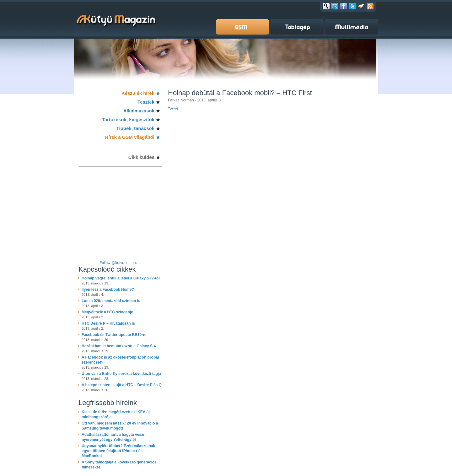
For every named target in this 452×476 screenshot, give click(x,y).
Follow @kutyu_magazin (120, 263)
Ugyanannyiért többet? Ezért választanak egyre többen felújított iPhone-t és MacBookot (118, 451)
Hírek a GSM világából (130, 137)
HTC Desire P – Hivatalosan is (108, 323)
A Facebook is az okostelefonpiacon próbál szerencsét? (120, 360)
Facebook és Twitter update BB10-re (114, 335)
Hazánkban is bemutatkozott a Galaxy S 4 (119, 346)
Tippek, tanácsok (135, 128)
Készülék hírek (138, 93)
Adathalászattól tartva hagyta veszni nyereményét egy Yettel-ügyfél (114, 437)
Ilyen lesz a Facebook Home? (108, 289)
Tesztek (146, 102)
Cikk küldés (141, 157)
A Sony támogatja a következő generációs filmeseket (119, 465)
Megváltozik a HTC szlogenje (107, 312)
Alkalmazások (139, 111)
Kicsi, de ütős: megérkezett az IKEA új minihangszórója (116, 414)
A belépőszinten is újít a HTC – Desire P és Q (122, 385)
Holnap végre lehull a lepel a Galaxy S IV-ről (121, 278)
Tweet (173, 109)
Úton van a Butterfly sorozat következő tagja (121, 374)
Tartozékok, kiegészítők (128, 119)
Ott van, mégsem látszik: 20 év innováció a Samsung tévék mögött (120, 426)
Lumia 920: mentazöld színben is (111, 301)
